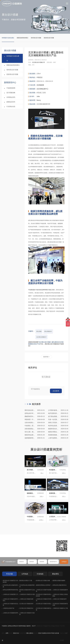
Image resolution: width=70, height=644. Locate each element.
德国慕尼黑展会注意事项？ (44, 585)
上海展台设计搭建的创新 (26, 599)
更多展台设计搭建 (49, 38)
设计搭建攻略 (11, 93)
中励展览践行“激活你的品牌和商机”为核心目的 (41, 290)
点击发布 (56, 391)
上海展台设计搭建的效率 (60, 599)
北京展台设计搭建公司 (38, 62)
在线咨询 (9, 551)
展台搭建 (39, 331)
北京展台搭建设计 (41, 337)
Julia (38, 96)
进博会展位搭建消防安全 (60, 585)
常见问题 (9, 574)
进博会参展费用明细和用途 (10, 590)
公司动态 (25, 574)
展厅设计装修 (50, 626)
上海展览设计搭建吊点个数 (60, 608)
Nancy (39, 100)
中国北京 (40, 77)
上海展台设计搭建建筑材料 (10, 613)
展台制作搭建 (23, 633)
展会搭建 (36, 633)
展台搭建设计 (48, 331)
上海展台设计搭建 (41, 626)
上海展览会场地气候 (8, 608)
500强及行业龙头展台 (8, 38)
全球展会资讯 (11, 97)
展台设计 (11, 633)
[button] (61, 119)
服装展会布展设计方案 (26, 580)
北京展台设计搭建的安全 (26, 608)
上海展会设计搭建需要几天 (10, 594)
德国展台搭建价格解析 (59, 580)
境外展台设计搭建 (36, 38)
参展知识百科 (11, 102)
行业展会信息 (11, 106)
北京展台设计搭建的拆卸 (26, 604)
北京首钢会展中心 (42, 89)
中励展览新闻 (11, 88)
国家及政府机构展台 (23, 38)
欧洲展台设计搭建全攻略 (43, 580)
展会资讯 (55, 574)
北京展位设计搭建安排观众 (44, 604)
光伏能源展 (40, 85)
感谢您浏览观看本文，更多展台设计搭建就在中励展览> (46, 344)
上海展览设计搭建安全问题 (27, 594)
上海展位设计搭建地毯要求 (60, 590)
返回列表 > (46, 357)
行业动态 (40, 574)
